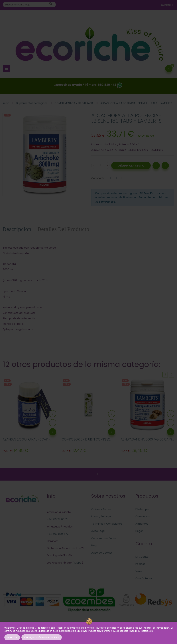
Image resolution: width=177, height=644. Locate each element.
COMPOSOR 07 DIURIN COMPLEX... (87, 439)
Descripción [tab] (17, 229)
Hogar (139, 531)
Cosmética (143, 516)
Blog (94, 545)
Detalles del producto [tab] (63, 229)
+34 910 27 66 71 (57, 519)
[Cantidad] (100, 165)
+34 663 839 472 (58, 534)
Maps (77, 563)
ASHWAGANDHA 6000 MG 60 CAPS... (147, 439)
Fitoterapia (142, 509)
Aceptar (12, 637)
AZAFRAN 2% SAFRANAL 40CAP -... (27, 439)
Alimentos (142, 524)
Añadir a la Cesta (131, 166)
